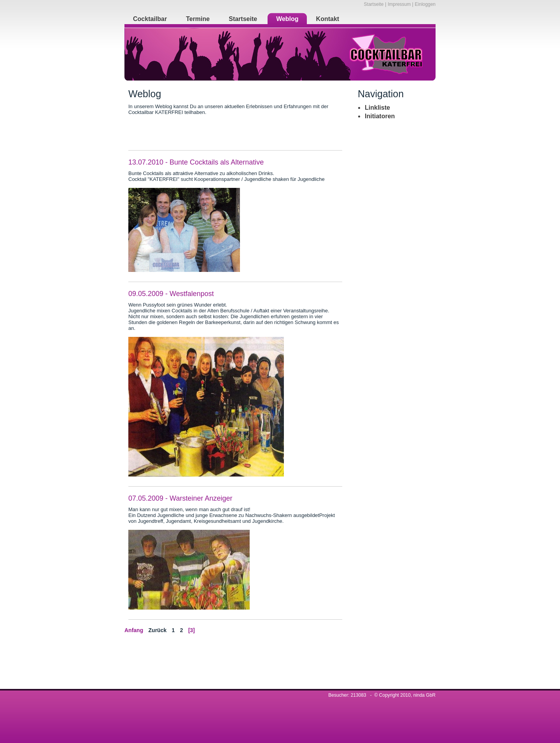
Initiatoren (380, 116)
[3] (192, 630)
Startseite (374, 4)
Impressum (400, 4)
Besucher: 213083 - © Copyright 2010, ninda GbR (382, 695)
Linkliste (377, 108)
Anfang (134, 630)
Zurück (158, 630)
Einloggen (425, 4)
